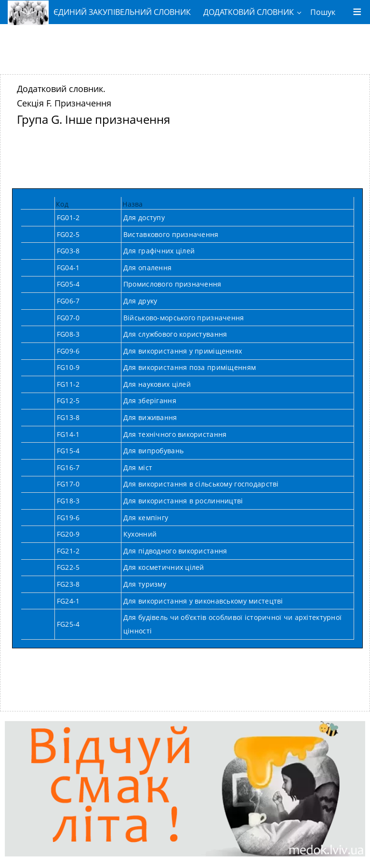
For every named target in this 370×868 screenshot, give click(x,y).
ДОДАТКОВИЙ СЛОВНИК (249, 12)
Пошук (323, 12)
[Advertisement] (185, 46)
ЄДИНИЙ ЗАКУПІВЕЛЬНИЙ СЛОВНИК (99, 12)
